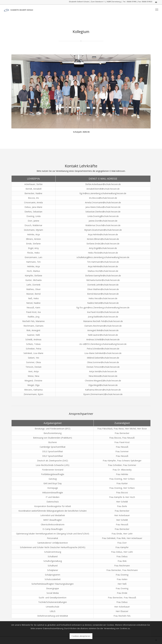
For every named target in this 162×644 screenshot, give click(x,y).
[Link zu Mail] (156, 2)
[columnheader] (33, 179)
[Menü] (157, 10)
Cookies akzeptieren (81, 636)
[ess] (18, 10)
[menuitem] (157, 10)
